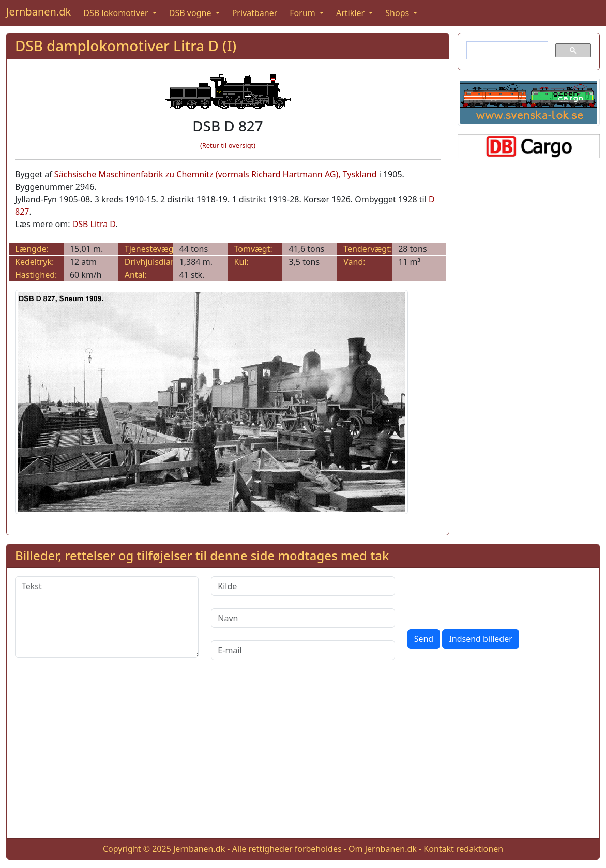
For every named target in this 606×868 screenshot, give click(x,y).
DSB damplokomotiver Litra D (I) (126, 46)
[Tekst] (107, 617)
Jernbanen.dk (39, 12)
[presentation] (486, 596)
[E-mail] (303, 650)
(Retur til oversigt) (228, 145)
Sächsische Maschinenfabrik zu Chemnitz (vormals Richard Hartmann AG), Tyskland (216, 174)
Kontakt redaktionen (463, 849)
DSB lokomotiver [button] (117, 13)
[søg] (506, 51)
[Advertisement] (303, 757)
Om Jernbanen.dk (383, 849)
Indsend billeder (480, 639)
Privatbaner (255, 13)
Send (424, 639)
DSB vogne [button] (191, 13)
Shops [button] (398, 13)
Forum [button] (304, 13)
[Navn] (303, 618)
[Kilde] (303, 586)
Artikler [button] (351, 13)
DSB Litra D (94, 224)
